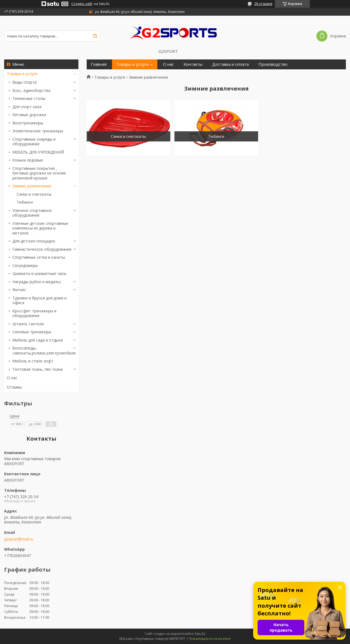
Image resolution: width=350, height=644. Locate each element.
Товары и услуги (22, 74)
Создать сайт (82, 4)
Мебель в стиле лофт (33, 361)
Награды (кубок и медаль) (37, 282)
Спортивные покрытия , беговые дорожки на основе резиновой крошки (39, 173)
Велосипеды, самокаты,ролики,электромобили (44, 350)
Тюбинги (25, 202)
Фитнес (19, 290)
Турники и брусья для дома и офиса (39, 300)
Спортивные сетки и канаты (39, 257)
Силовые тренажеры (32, 332)
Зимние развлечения (32, 186)
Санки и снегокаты (34, 194)
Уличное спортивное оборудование (32, 213)
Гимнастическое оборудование (42, 249)
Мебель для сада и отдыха (38, 340)
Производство (273, 64)
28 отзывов (263, 4)
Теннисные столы (29, 98)
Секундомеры (25, 265)
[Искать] (95, 36)
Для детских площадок (34, 241)
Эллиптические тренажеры (38, 131)
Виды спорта (24, 82)
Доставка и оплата (230, 64)
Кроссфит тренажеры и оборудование (34, 313)
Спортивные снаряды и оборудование (34, 142)
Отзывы (14, 387)
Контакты (193, 64)
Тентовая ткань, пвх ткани (38, 369)
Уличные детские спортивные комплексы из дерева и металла (40, 228)
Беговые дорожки (29, 115)
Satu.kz (200, 634)
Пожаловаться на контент (210, 639)
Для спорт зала (27, 107)
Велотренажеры (28, 123)
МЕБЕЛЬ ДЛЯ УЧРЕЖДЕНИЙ (38, 152)
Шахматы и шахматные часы (39, 273)
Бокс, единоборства (31, 90)
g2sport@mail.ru (19, 539)
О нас (12, 378)
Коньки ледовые (28, 160)
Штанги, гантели (28, 324)
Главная (99, 64)
